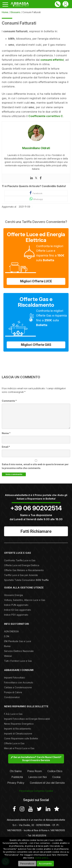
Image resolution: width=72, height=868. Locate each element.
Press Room (35, 771)
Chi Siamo (16, 771)
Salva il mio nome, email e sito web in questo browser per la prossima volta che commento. (35, 466)
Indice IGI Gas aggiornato (18, 610)
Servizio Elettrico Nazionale (19, 651)
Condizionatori (12, 697)
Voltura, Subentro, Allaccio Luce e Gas (25, 600)
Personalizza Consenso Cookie (36, 791)
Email (6, 447)
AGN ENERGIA (11, 631)
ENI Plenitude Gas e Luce (18, 641)
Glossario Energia (13, 595)
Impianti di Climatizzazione (18, 734)
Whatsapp (36, 199)
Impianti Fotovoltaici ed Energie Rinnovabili (27, 719)
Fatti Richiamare (36, 531)
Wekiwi (8, 656)
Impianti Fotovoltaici (15, 678)
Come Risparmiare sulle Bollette (21, 738)
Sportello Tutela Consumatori (26, 580)
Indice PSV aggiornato (16, 615)
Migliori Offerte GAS (36, 345)
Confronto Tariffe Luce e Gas (20, 560)
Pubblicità (17, 777)
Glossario (15, 12)
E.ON (7, 636)
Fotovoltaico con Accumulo (19, 682)
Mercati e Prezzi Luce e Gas (19, 748)
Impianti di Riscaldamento (18, 729)
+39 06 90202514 (36, 508)
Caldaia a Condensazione (18, 687)
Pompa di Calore (13, 692)
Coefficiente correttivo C (46, 116)
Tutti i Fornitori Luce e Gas (18, 661)
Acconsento (45, 863)
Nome (6, 433)
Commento (9, 401)
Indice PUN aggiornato (16, 605)
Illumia (7, 646)
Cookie (56, 777)
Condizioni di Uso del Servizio (47, 783)
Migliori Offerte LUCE (36, 281)
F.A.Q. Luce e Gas (13, 714)
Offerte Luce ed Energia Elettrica (22, 565)
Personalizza (27, 863)
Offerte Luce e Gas (14, 743)
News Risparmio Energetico (19, 724)
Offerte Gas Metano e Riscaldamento (24, 570)
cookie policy (41, 858)
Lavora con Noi (38, 777)
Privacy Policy (16, 783)
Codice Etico (55, 771)
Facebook (36, 193)
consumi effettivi (52, 60)
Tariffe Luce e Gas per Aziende (21, 575)
